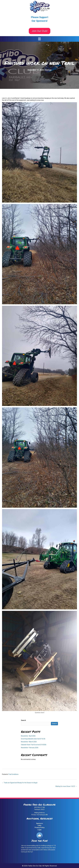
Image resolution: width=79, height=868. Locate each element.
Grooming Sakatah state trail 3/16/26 (33, 739)
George (48, 70)
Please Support (40, 17)
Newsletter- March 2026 (29, 742)
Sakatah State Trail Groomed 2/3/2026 (34, 745)
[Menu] (39, 39)
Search (23, 720)
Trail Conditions (13, 774)
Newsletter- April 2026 (28, 736)
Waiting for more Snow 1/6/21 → (66, 786)
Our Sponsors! (39, 21)
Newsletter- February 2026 (30, 748)
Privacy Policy (40, 828)
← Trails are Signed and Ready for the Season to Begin (20, 783)
